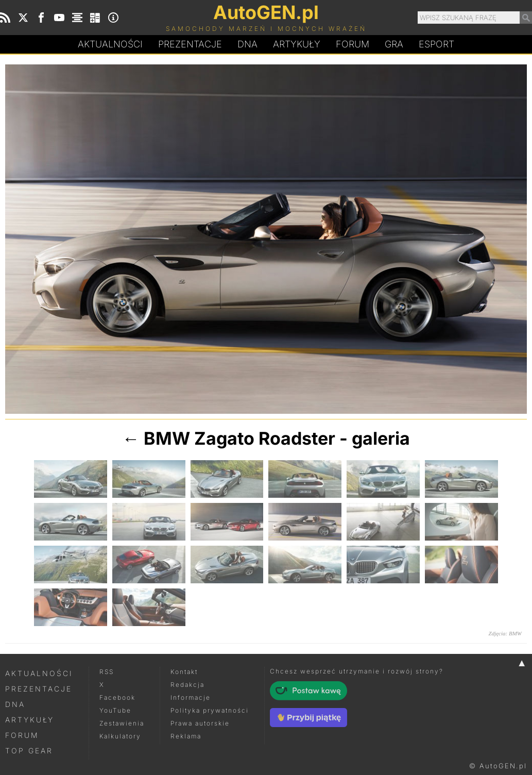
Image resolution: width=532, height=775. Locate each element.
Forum (353, 44)
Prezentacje (190, 44)
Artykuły (297, 44)
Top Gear (29, 751)
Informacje (191, 697)
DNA (15, 704)
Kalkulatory (120, 736)
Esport (436, 44)
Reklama (186, 736)
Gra (394, 44)
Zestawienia (122, 723)
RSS (107, 672)
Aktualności (110, 44)
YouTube (115, 710)
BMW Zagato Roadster (239, 438)
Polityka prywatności (210, 710)
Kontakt (184, 672)
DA (247, 44)
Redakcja (187, 685)
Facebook (117, 697)
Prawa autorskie (200, 723)
